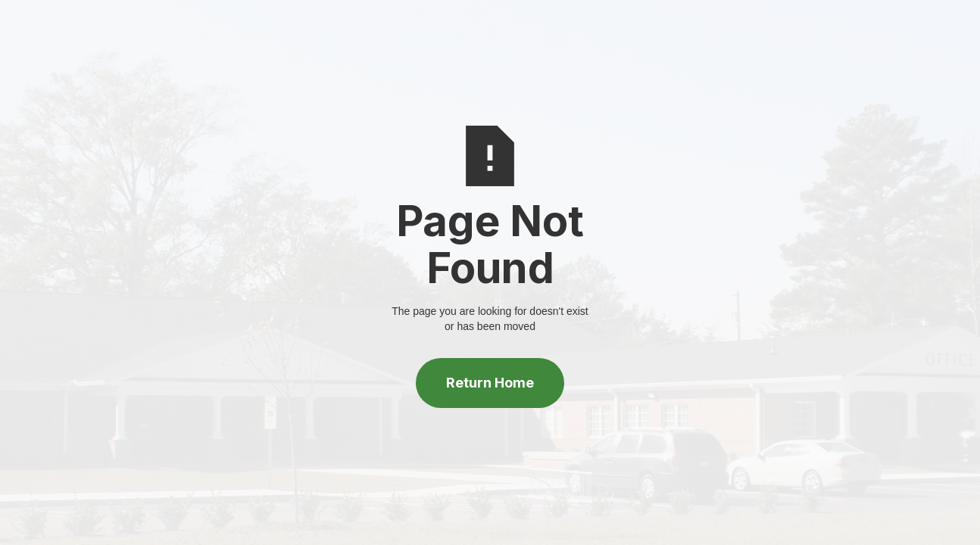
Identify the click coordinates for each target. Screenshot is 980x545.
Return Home (490, 383)
